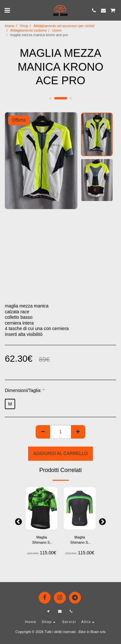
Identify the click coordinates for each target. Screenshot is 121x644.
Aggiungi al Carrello (60, 453)
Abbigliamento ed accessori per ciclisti (64, 26)
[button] (7, 10)
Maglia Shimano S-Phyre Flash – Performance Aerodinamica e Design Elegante (42, 540)
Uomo (57, 30)
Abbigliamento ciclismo (28, 30)
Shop (24, 26)
